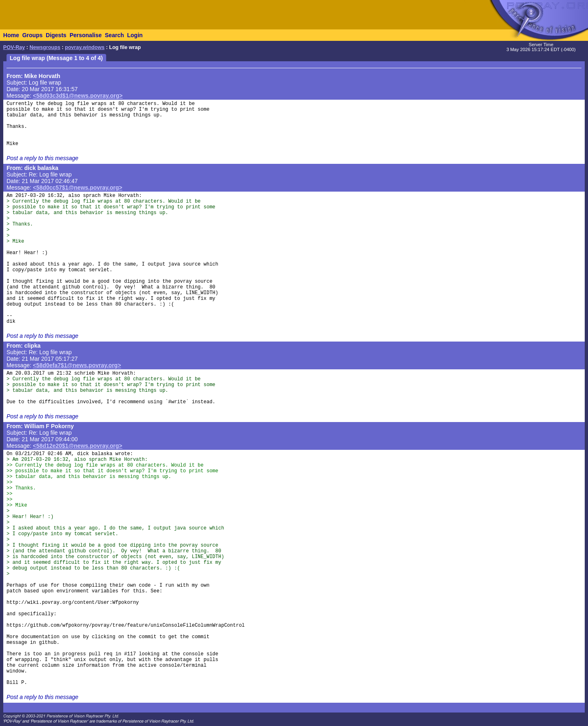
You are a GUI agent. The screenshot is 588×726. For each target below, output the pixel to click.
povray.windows (85, 47)
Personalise (86, 35)
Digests (56, 35)
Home (11, 35)
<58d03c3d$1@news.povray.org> (78, 96)
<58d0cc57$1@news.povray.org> (78, 188)
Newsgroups (45, 47)
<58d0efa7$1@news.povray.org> (77, 365)
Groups (32, 35)
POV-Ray (14, 47)
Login (135, 35)
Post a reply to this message (42, 158)
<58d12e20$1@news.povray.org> (78, 446)
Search (115, 35)
